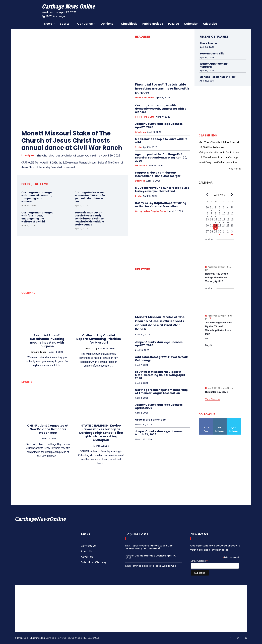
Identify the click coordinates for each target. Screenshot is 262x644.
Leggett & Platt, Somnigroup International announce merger (158, 174)
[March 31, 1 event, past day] (211, 209)
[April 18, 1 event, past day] (228, 221)
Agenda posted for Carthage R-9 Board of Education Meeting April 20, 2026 (161, 157)
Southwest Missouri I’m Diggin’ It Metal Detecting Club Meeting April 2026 (160, 375)
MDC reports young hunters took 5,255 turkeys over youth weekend (162, 189)
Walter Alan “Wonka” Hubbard (214, 65)
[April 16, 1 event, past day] (220, 221)
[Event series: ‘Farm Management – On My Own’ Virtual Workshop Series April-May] (210, 319)
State (138, 147)
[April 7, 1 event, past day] (211, 215)
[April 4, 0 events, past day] (228, 209)
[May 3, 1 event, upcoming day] (232, 233)
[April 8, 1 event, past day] (215, 215)
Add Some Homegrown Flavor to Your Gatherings (161, 359)
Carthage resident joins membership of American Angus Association (161, 391)
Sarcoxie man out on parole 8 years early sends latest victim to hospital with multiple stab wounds (89, 219)
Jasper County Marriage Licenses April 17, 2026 (159, 125)
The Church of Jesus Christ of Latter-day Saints (68, 156)
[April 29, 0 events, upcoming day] (215, 233)
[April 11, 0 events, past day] (228, 215)
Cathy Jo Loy (90, 348)
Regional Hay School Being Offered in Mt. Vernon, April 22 (217, 277)
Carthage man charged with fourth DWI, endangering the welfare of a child (37, 217)
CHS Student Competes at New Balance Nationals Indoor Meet (48, 429)
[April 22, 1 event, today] (215, 227)
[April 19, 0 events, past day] (232, 221)
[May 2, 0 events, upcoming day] (228, 233)
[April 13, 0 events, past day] (207, 221)
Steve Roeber (208, 43)
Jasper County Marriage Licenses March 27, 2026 (159, 433)
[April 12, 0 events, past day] (232, 215)
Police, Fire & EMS (145, 117)
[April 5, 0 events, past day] (232, 209)
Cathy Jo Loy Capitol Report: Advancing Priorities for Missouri (99, 339)
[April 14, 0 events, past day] (211, 221)
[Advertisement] (131, 609)
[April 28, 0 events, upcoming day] (211, 233)
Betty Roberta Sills (212, 54)
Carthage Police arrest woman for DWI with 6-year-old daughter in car (90, 197)
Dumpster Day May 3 (217, 392)
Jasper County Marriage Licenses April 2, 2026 (159, 406)
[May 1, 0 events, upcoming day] (224, 233)
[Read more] (234, 169)
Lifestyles (28, 155)
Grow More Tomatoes (150, 420)
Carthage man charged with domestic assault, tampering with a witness (37, 197)
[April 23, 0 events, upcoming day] (220, 227)
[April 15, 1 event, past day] (215, 221)
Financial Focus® (145, 98)
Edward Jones (39, 352)
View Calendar (213, 399)
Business (140, 181)
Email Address (199, 561)
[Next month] (232, 195)
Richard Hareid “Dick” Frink (217, 77)
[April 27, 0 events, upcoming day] (207, 233)
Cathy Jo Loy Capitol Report (151, 211)
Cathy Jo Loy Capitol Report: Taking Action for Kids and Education (161, 205)
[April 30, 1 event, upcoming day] (220, 233)
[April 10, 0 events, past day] (224, 215)
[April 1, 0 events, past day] (215, 209)
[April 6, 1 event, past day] (207, 215)
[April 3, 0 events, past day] (224, 209)
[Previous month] (207, 195)
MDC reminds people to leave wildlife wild (161, 141)
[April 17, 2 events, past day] (224, 221)
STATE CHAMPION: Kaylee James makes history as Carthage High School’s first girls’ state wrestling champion (101, 433)
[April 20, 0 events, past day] (207, 227)
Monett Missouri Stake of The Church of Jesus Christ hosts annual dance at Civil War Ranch (72, 141)
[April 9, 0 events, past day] (220, 215)
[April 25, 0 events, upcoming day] (228, 227)
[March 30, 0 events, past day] (207, 209)
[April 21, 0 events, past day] (211, 227)
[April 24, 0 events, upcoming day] (224, 227)
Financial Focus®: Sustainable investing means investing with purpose (47, 341)
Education (141, 166)
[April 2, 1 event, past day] (220, 209)
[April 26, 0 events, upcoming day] (232, 227)
